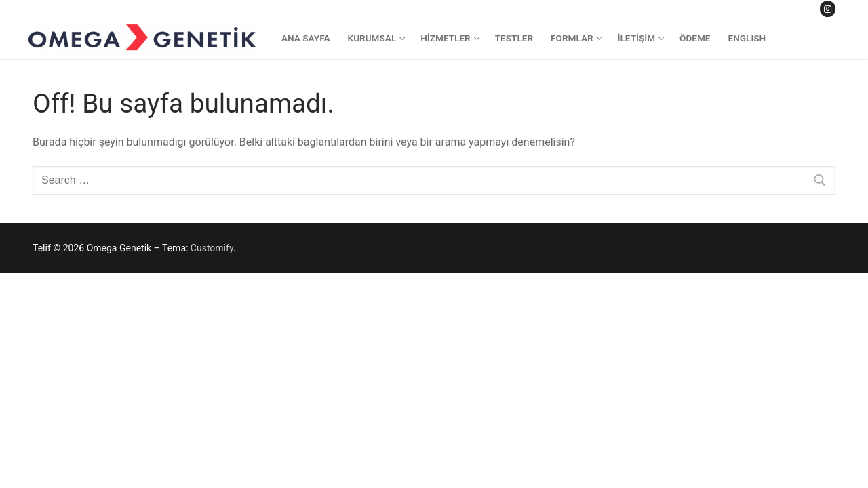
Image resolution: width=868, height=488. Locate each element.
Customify (212, 248)
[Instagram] (828, 8)
